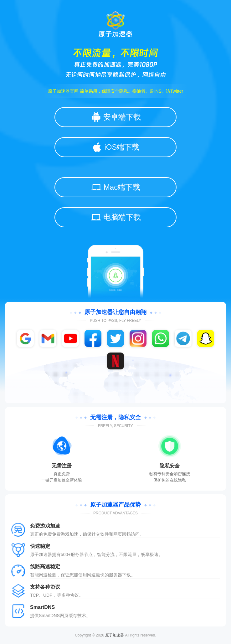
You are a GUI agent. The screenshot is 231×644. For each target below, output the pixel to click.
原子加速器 (115, 635)
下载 (126, 575)
